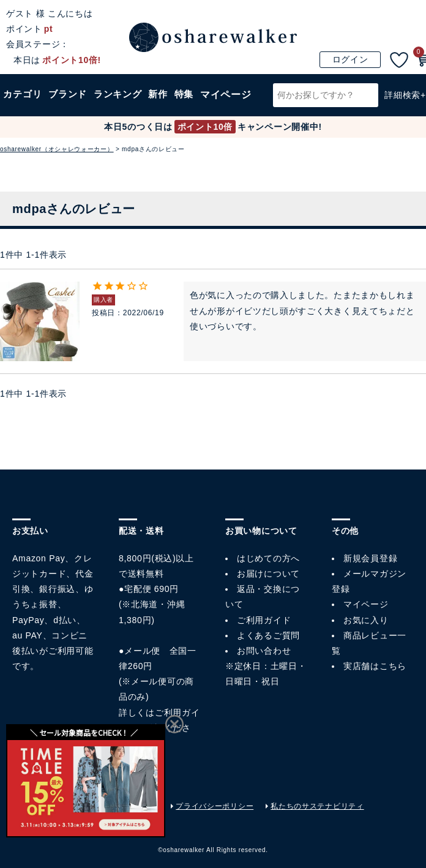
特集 (186, 103)
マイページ (366, 604)
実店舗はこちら (375, 666)
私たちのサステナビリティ (317, 806)
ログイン (350, 59)
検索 (367, 104)
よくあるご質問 (268, 635)
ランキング (120, 103)
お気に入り (366, 620)
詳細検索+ (405, 103)
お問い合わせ (264, 651)
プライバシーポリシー (215, 806)
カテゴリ (23, 103)
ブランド (69, 103)
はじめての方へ (268, 558)
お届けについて (268, 574)
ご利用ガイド (264, 620)
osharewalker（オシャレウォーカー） (57, 149)
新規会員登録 (370, 558)
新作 (160, 103)
